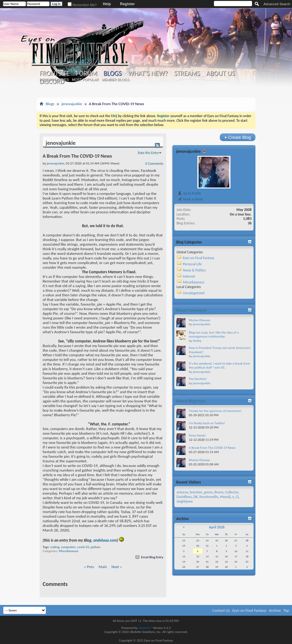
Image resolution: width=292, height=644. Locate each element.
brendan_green (201, 492)
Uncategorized (194, 293)
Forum (87, 73)
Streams (187, 73)
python (96, 547)
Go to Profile (189, 193)
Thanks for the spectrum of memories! (215, 411)
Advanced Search (277, 4)
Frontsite (55, 73)
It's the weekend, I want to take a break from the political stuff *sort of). (219, 366)
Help (107, 4)
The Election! (198, 379)
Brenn (219, 492)
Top (286, 610)
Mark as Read (190, 199)
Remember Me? (82, 5)
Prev (91, 567)
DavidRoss (184, 497)
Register (127, 4)
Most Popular (85, 80)
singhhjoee (185, 501)
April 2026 (217, 527)
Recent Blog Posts (191, 401)
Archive (275, 610)
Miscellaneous (69, 551)
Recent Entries (54, 80)
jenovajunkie (72, 104)
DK (195, 497)
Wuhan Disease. (200, 320)
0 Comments (154, 164)
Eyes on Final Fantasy (199, 258)
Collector (232, 492)
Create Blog (238, 137)
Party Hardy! (197, 435)
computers (68, 547)
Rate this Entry (148, 153)
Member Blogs (115, 80)
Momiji (225, 497)
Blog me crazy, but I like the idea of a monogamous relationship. (214, 335)
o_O (235, 497)
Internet (189, 276)
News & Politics (194, 270)
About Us (221, 73)
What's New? (148, 73)
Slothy (197, 341)
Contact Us (221, 610)
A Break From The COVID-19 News (212, 448)
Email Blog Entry (149, 557)
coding (55, 547)
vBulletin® (145, 628)
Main (103, 567)
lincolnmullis (209, 497)
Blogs (113, 73)
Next (115, 567)
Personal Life (192, 264)
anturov (182, 492)
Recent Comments (191, 310)
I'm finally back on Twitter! (207, 423)
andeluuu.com (105, 540)
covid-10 (83, 547)
